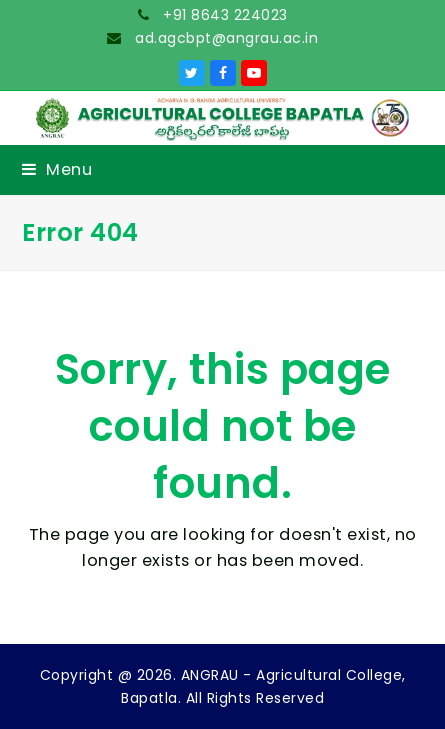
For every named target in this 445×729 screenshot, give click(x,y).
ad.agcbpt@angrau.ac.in (225, 38)
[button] (57, 169)
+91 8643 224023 (223, 15)
